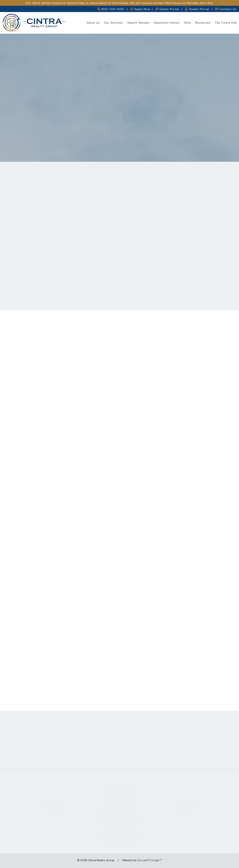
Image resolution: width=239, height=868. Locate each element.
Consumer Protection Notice (119, 841)
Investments (53, 808)
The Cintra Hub (226, 23)
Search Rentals (138, 23)
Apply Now (140, 9)
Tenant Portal (197, 9)
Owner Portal (167, 9)
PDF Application (186, 813)
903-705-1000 (111, 9)
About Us (93, 23)
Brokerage (53, 804)
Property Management (53, 800)
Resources (203, 23)
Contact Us (226, 9)
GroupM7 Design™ (150, 860)
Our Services (114, 23)
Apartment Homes (167, 23)
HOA (187, 23)
